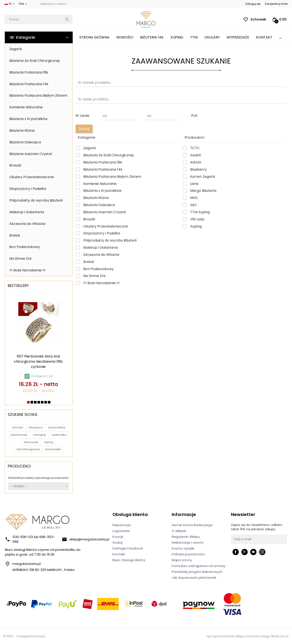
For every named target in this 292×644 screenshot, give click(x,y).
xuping (49, 442)
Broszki (15, 165)
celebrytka (59, 435)
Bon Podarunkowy (25, 247)
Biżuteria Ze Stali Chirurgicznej (34, 61)
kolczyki (18, 427)
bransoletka (57, 427)
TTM (194, 37)
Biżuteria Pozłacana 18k (29, 72)
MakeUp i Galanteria (27, 212)
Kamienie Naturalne (26, 107)
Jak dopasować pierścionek (194, 578)
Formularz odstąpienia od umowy (199, 566)
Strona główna (94, 37)
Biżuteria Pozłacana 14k (29, 84)
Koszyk (118, 537)
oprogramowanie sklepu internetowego (238, 636)
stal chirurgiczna (28, 449)
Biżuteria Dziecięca (25, 142)
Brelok (15, 235)
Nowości (125, 37)
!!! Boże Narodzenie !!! (27, 270)
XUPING (177, 37)
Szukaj (117, 542)
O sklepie (179, 531)
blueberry (36, 427)
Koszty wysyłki (183, 548)
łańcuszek (31, 442)
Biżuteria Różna (22, 131)
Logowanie (121, 531)
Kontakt (264, 37)
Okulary (212, 37)
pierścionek (19, 435)
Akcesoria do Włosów (27, 224)
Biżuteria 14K (152, 37)
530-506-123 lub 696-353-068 (30, 539)
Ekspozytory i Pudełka (28, 189)
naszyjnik (39, 435)
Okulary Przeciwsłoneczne (32, 177)
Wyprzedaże (238, 37)
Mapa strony (182, 560)
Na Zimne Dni (20, 259)
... (281, 37)
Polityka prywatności (188, 554)
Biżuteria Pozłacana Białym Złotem (38, 95)
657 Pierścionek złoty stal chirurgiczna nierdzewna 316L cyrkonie (38, 361)
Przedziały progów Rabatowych (197, 572)
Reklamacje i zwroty (188, 542)
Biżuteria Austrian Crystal (30, 154)
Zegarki (16, 49)
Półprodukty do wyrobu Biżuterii (36, 200)
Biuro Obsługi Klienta (129, 560)
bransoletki (53, 449)
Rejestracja (122, 525)
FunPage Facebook (128, 548)
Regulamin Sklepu (186, 537)
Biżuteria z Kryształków (28, 119)
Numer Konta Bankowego (192, 525)
